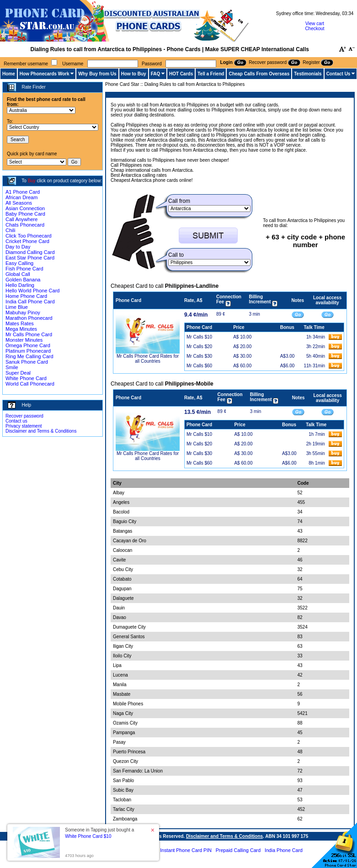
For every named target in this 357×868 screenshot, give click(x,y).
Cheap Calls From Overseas (259, 74)
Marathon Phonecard (29, 318)
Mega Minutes (21, 329)
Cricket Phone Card (27, 241)
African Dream (21, 197)
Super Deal (18, 373)
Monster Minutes (24, 340)
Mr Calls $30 (199, 356)
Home (9, 74)
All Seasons (19, 203)
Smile (12, 367)
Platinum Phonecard (28, 351)
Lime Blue (17, 307)
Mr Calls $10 (199, 337)
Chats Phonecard (25, 225)
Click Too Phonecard (29, 236)
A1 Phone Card (23, 192)
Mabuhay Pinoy (23, 312)
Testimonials (308, 74)
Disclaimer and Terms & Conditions (41, 431)
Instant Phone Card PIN (186, 850)
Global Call (18, 274)
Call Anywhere (21, 219)
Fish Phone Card (24, 269)
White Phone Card (26, 378)
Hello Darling (20, 285)
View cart (315, 24)
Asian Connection (25, 208)
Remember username (26, 64)
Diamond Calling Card (30, 252)
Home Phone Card (26, 296)
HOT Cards (181, 74)
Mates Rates (20, 323)
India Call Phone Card (30, 302)
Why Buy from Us (97, 74)
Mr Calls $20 (199, 347)
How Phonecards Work (45, 74)
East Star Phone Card (30, 258)
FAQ (156, 74)
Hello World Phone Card (32, 291)
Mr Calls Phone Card (29, 334)
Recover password (24, 416)
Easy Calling (19, 263)
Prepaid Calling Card (238, 850)
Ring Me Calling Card (29, 356)
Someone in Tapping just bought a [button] (99, 833)
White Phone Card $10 (88, 836)
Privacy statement (24, 426)
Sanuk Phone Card (27, 362)
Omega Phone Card (28, 345)
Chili (10, 230)
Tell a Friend (211, 74)
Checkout (314, 29)
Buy (32, 181)
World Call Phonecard (30, 384)
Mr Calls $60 (199, 366)
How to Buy (134, 74)
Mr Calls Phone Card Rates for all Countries (148, 359)
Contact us (16, 421)
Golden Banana (23, 280)
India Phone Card (284, 850)
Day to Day (18, 247)
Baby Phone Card (25, 214)
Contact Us (338, 74)
